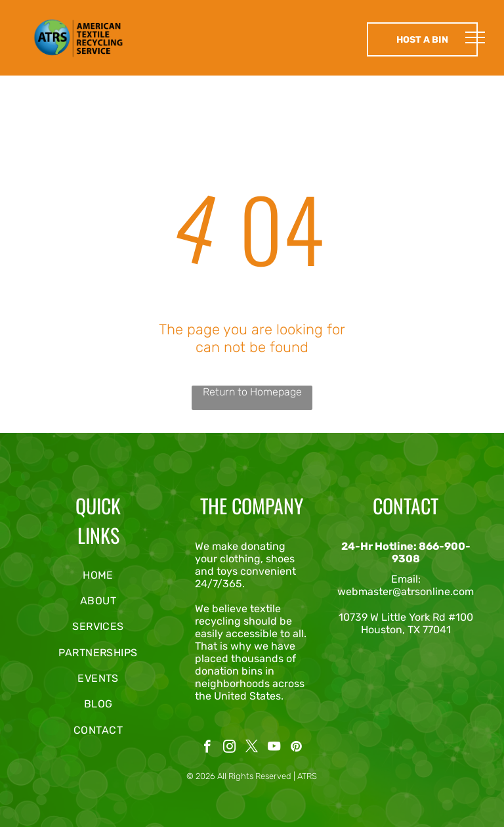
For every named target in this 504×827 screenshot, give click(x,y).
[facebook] (207, 748)
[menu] (475, 37)
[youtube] (274, 748)
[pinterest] (296, 748)
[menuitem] (98, 574)
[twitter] (252, 748)
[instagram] (229, 748)
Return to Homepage (252, 392)
